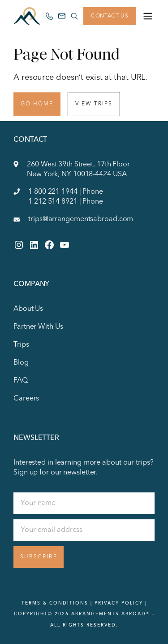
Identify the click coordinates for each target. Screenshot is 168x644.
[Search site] (74, 16)
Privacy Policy (119, 603)
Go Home (37, 104)
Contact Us (110, 16)
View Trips (94, 104)
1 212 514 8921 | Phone (66, 202)
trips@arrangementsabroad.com (81, 219)
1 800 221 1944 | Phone (66, 192)
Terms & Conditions (55, 603)
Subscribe (39, 557)
